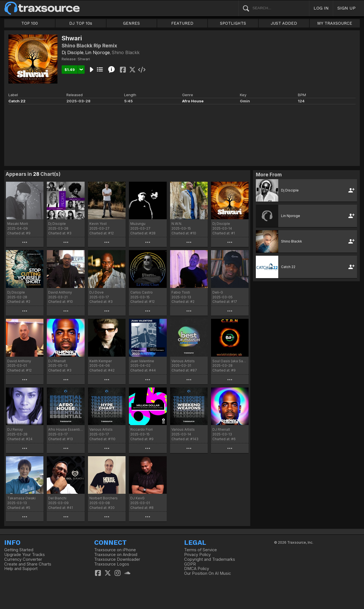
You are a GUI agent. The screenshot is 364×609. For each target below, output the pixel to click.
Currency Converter (23, 559)
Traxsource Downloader (117, 559)
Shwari (84, 59)
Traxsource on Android (116, 555)
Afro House (193, 101)
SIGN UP (346, 8)
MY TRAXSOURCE (335, 23)
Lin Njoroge (98, 52)
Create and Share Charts (28, 564)
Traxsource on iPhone (115, 550)
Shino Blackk (126, 52)
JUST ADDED (284, 23)
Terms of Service (200, 550)
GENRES (131, 23)
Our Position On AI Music (207, 573)
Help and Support (21, 569)
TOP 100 (30, 23)
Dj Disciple (73, 52)
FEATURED (182, 23)
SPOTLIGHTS (233, 23)
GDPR (190, 564)
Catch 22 (17, 101)
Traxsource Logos (112, 564)
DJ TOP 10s (81, 23)
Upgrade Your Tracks (25, 555)
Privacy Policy (197, 555)
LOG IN (321, 8)
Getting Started (19, 550)
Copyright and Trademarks (210, 559)
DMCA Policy (197, 569)
